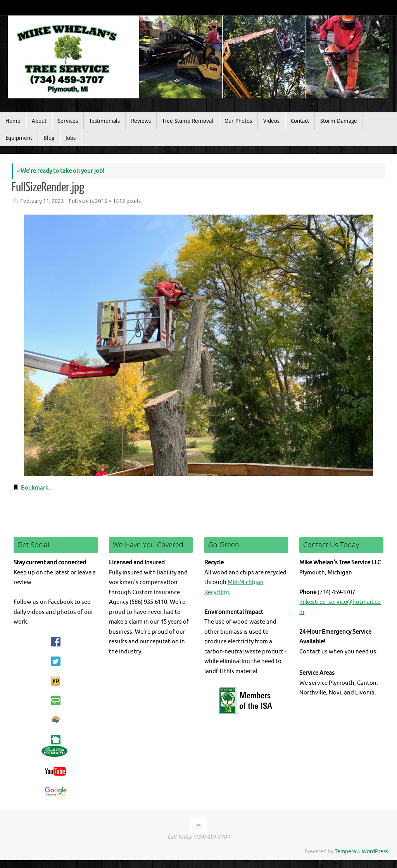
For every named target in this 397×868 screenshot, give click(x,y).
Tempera (345, 852)
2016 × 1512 (110, 201)
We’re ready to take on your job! (60, 171)
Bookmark (35, 488)
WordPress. (375, 852)
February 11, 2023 (42, 201)
